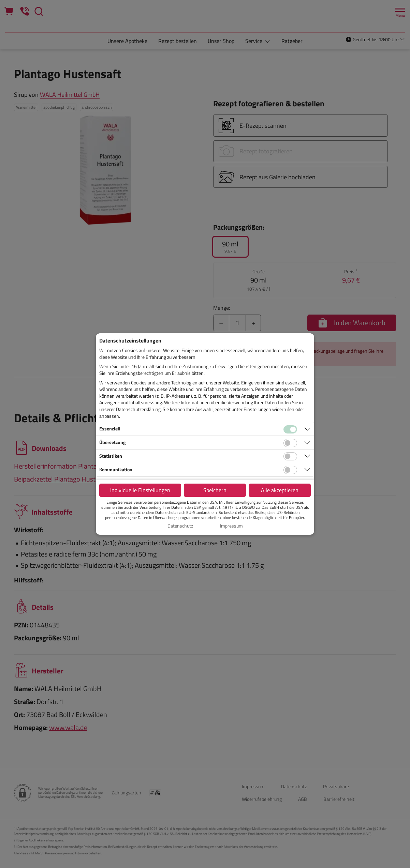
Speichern (215, 490)
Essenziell (110, 429)
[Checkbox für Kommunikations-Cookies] (290, 470)
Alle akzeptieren (280, 490)
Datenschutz (180, 526)
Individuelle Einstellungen (140, 490)
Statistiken (111, 456)
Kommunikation (116, 469)
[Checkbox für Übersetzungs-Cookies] (290, 443)
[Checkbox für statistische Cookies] (290, 456)
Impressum (231, 526)
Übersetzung (112, 442)
